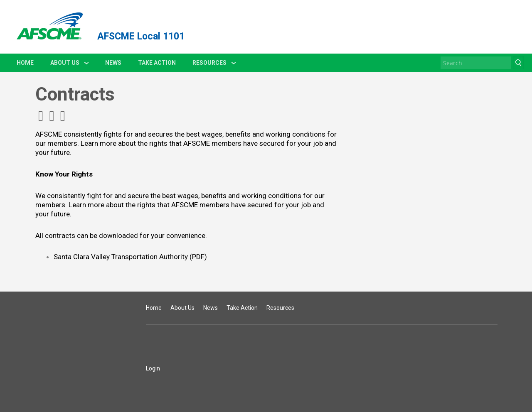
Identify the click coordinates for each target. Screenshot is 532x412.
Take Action (157, 63)
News (113, 63)
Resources (209, 63)
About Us (65, 63)
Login (153, 368)
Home (25, 63)
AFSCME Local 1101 (141, 36)
